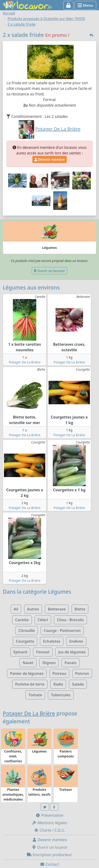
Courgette (25, 641)
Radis (58, 684)
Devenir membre (49, 159)
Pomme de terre (30, 684)
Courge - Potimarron (62, 631)
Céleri (43, 620)
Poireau (59, 673)
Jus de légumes (72, 652)
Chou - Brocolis (70, 620)
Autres (33, 609)
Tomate (35, 695)
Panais (71, 663)
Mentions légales (49, 823)
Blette (80, 609)
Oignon (49, 663)
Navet (28, 663)
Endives (76, 641)
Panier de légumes (27, 673)
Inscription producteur (49, 855)
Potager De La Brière (25, 362)
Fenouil (43, 652)
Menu (85, 5)
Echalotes (52, 641)
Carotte (22, 620)
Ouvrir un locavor (49, 271)
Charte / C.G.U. (49, 830)
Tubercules (61, 695)
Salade (78, 684)
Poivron (82, 673)
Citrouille (27, 631)
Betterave (57, 609)
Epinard (20, 652)
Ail (16, 609)
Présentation (49, 815)
